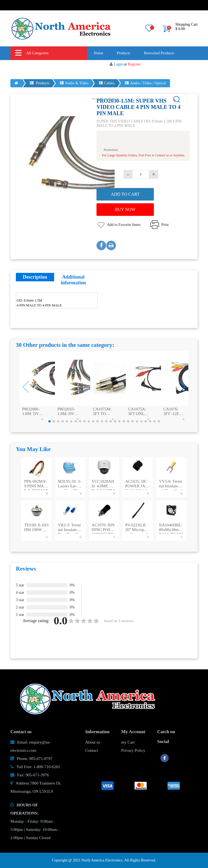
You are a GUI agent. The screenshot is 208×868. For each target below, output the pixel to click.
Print (165, 225)
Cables (107, 83)
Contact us (143, 67)
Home (98, 53)
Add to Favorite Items (124, 225)
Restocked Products (159, 53)
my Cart (128, 742)
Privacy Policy (133, 750)
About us (114, 67)
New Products (83, 67)
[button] (182, 387)
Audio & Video (74, 83)
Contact (92, 750)
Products (123, 53)
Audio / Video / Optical (145, 83)
